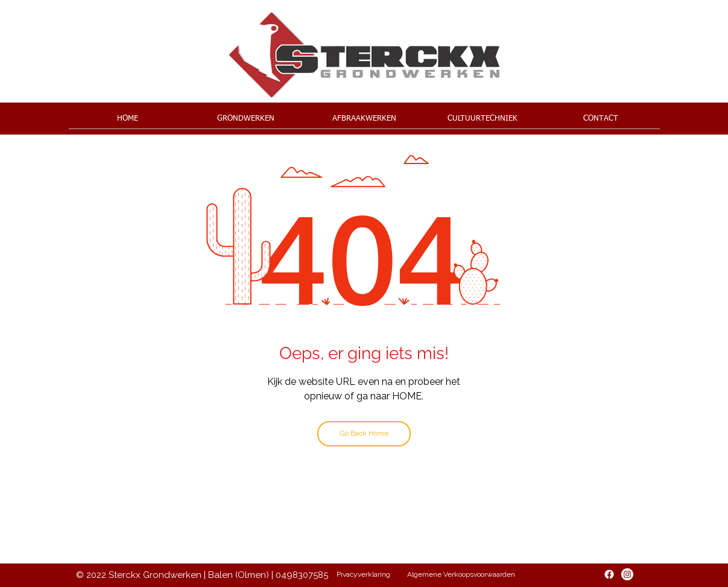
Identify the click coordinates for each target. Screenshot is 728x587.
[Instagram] (627, 574)
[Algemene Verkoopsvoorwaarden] (461, 575)
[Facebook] (609, 574)
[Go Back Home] (364, 434)
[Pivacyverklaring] (364, 575)
